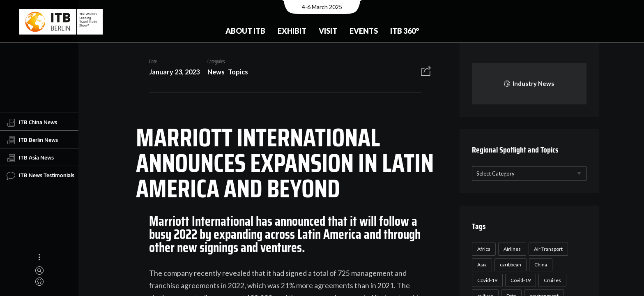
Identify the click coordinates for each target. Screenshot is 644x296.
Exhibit (292, 31)
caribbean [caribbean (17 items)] (509, 265)
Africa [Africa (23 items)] (483, 249)
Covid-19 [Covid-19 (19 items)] (519, 280)
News (213, 72)
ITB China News (32, 123)
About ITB (245, 31)
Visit (328, 31)
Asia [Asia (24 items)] (481, 265)
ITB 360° (405, 31)
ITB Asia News (30, 158)
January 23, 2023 (171, 72)
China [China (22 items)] (539, 265)
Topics (235, 72)
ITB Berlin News (32, 140)
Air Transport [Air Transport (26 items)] (547, 249)
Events (364, 31)
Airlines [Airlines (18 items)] (511, 249)
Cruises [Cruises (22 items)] (551, 280)
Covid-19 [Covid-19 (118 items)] (486, 280)
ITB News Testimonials (40, 176)
